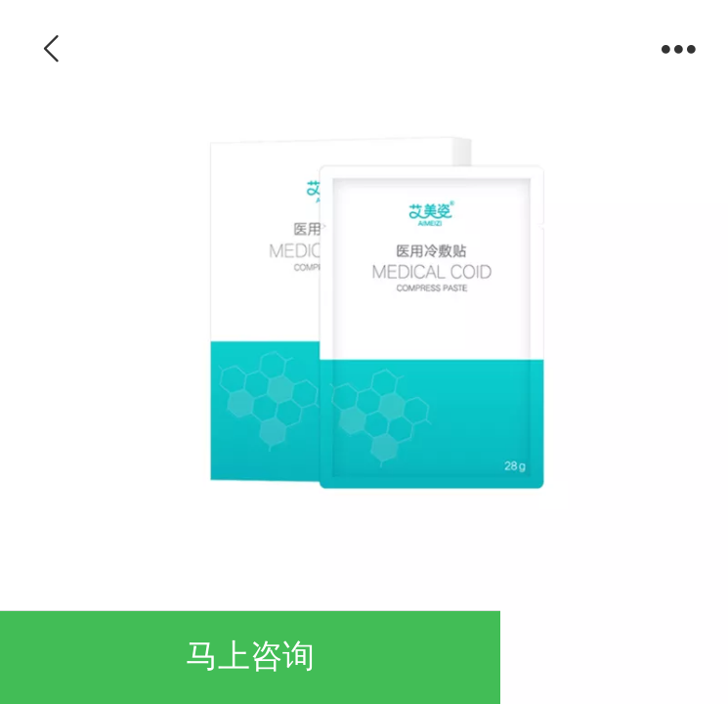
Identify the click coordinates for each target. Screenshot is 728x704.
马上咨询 (250, 656)
